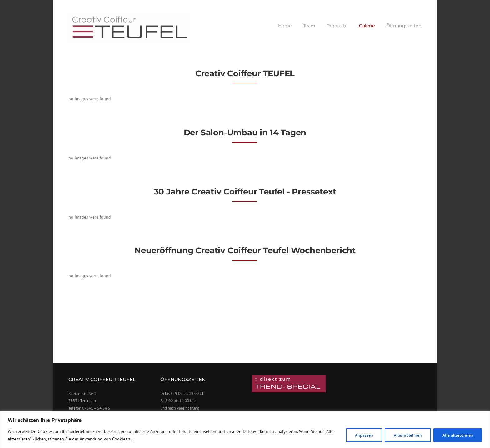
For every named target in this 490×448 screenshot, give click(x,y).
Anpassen (364, 435)
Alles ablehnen (408, 435)
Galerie (367, 26)
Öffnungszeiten (404, 26)
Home (285, 26)
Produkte (337, 26)
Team (309, 26)
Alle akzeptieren (458, 435)
